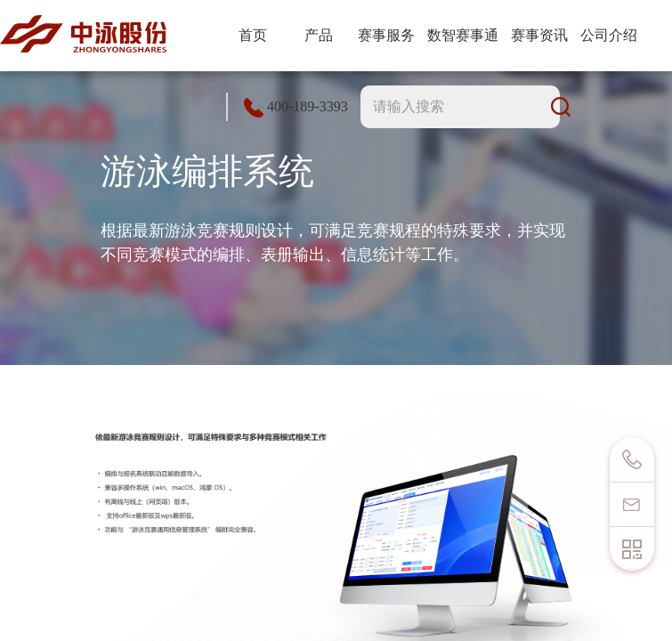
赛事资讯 (539, 35)
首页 (253, 35)
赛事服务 (386, 35)
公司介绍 (609, 35)
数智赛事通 (463, 35)
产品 (319, 35)
